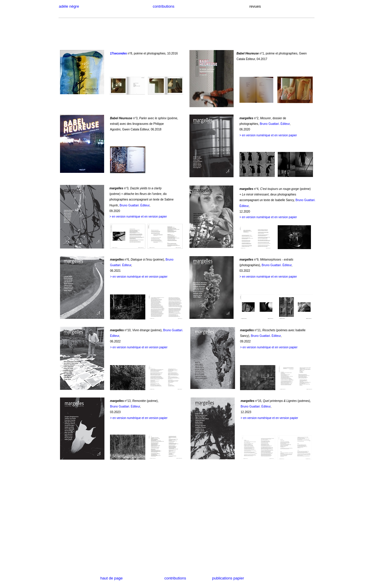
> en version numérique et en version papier (268, 135)
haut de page (121, 578)
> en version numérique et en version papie (269, 418)
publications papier (228, 578)
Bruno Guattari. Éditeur (275, 124)
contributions (159, 6)
